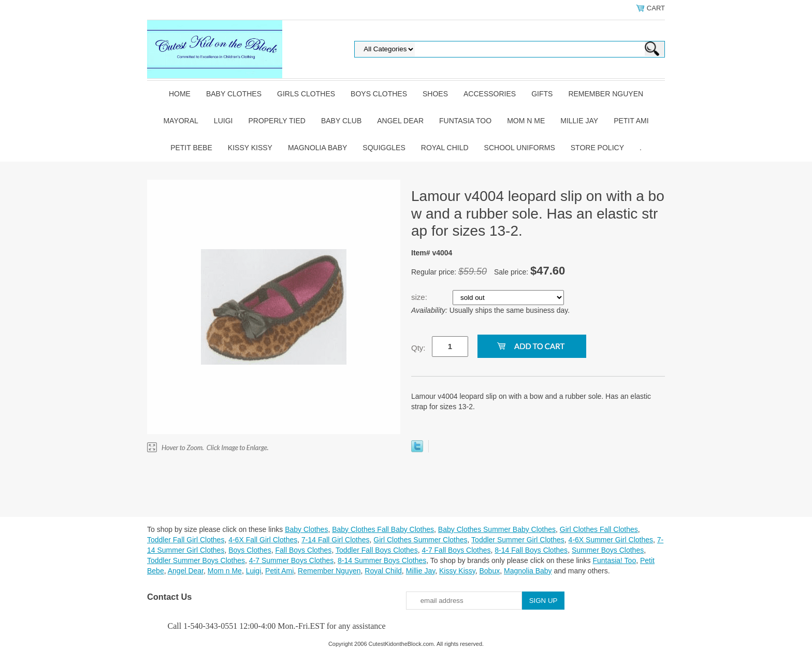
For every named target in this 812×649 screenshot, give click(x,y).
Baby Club (341, 121)
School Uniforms (520, 148)
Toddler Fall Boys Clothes (377, 550)
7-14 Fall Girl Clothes (336, 540)
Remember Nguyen (606, 94)
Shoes (435, 94)
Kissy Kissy (250, 148)
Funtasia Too (465, 121)
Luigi (223, 121)
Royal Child (445, 148)
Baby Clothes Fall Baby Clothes (383, 529)
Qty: (418, 348)
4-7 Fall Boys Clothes (456, 550)
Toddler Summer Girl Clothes (518, 540)
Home (180, 94)
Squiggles (384, 148)
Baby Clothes (234, 94)
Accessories (490, 94)
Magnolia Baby (317, 148)
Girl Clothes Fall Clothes (599, 529)
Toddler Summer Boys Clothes (196, 560)
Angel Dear (400, 121)
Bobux (489, 571)
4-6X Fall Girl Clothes (263, 540)
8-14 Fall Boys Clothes (531, 550)
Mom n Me (526, 121)
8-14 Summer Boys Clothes (382, 560)
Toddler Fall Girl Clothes (186, 540)
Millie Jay (579, 121)
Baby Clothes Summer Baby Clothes (497, 529)
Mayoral (180, 121)
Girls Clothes (306, 94)
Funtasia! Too (614, 560)
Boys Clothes (379, 94)
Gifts (542, 94)
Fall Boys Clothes (303, 550)
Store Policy (597, 148)
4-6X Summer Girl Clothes (611, 540)
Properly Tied (277, 121)
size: (420, 297)
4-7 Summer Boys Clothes (291, 560)
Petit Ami (631, 121)
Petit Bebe (191, 148)
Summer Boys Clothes (608, 550)
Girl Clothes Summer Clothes (420, 540)
